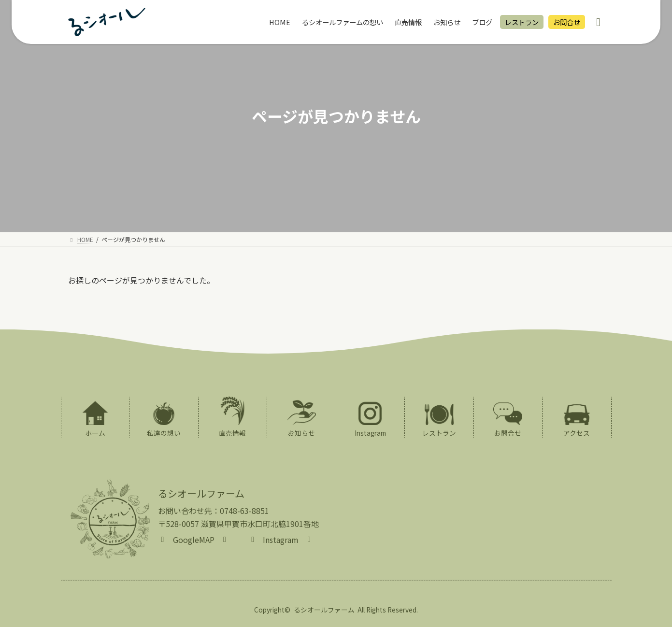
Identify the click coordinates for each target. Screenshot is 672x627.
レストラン (522, 22)
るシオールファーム (324, 610)
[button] (194, 539)
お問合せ (567, 22)
